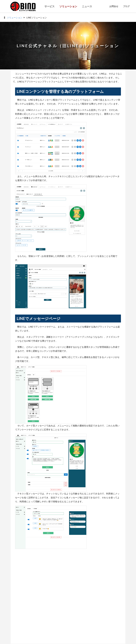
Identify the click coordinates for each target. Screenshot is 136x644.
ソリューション (15, 18)
